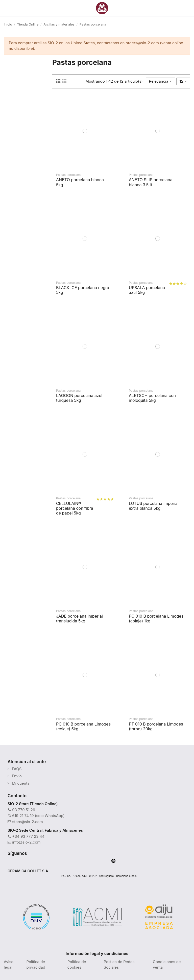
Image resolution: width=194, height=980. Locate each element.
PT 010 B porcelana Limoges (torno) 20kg (156, 726)
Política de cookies (77, 965)
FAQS (17, 769)
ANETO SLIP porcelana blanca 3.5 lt (151, 182)
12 (183, 81)
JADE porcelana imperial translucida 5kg (79, 619)
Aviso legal (9, 965)
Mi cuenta (21, 783)
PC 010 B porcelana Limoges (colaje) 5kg (83, 726)
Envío (17, 776)
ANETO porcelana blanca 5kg (80, 182)
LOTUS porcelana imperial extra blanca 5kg (154, 506)
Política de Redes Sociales (119, 965)
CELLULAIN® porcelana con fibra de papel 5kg (75, 508)
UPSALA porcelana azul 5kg (147, 290)
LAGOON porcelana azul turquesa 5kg (79, 398)
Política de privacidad (36, 965)
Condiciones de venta (167, 965)
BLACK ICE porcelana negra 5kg (83, 290)
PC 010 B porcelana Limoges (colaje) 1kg (156, 619)
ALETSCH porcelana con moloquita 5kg (152, 398)
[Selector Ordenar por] (161, 81)
